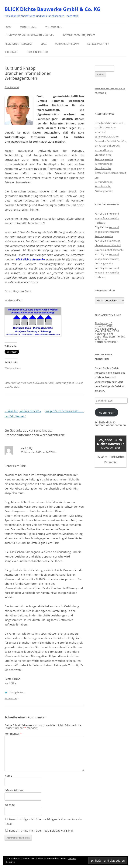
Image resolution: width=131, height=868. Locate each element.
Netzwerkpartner (98, 44)
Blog (44, 44)
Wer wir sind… (54, 27)
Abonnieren (107, 412)
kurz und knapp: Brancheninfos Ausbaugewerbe (104, 155)
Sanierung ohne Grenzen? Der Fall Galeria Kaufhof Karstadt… (109, 245)
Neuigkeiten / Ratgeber (18, 44)
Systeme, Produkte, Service (79, 35)
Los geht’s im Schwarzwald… (64, 411)
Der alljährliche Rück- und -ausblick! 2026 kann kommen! (110, 127)
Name (8, 776)
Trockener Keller (37, 52)
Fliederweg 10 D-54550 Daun (104, 325)
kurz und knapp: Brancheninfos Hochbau (107, 218)
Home (8, 27)
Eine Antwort (12, 87)
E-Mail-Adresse (14, 790)
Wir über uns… (28, 27)
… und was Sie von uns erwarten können (29, 35)
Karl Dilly (26, 448)
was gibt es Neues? (72, 383)
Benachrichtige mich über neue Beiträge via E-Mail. (42, 831)
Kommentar (13, 734)
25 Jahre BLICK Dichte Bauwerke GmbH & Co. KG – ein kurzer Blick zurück (110, 141)
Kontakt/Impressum (67, 44)
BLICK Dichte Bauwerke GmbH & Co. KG (52, 9)
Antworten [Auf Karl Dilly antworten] (11, 698)
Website (10, 805)
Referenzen (11, 52)
